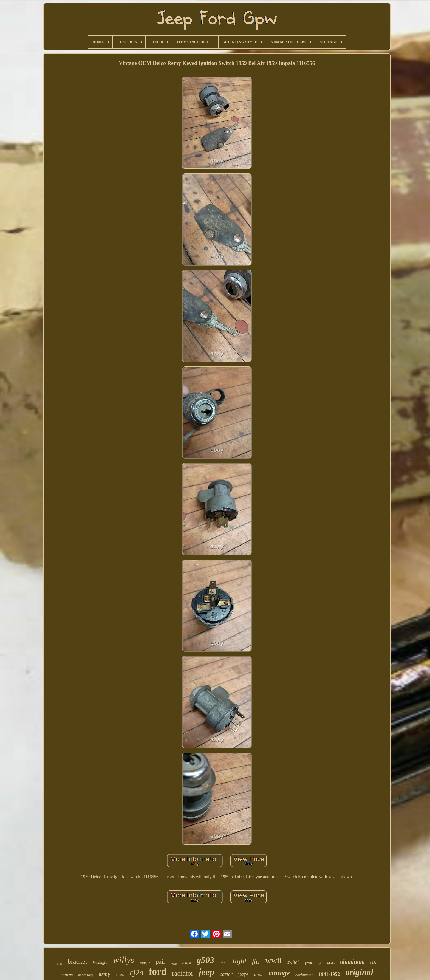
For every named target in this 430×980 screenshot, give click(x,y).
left (319, 964)
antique (145, 963)
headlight (100, 963)
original (360, 972)
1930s (120, 975)
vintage (279, 973)
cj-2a (59, 964)
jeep (207, 972)
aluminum (352, 962)
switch (293, 962)
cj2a (137, 973)
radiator (183, 973)
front (309, 963)
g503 (205, 960)
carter (226, 974)
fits (256, 961)
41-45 (331, 963)
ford (158, 972)
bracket (77, 961)
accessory (86, 975)
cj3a (374, 963)
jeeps (243, 974)
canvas (67, 975)
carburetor (304, 975)
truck (187, 963)
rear (223, 962)
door (259, 974)
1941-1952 (329, 974)
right (174, 964)
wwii (273, 960)
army (104, 974)
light (240, 961)
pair (160, 961)
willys (124, 960)
